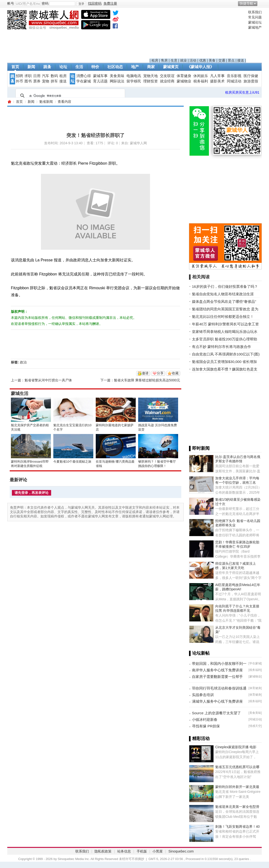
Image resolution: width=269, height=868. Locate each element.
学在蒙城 (84, 81)
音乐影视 (234, 76)
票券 (37, 81)
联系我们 (255, 12)
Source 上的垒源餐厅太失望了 (216, 713)
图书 (28, 81)
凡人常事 (217, 76)
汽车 (46, 76)
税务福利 (201, 81)
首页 (15, 67)
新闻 (31, 67)
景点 (231, 60)
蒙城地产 (255, 27)
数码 (54, 76)
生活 (79, 67)
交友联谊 (167, 76)
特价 (95, 67)
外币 (19, 81)
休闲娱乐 (201, 76)
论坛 (63, 67)
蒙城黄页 (171, 67)
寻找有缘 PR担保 (206, 726)
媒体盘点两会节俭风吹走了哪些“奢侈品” (224, 301)
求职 (28, 76)
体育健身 (184, 76)
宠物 (46, 81)
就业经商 (167, 81)
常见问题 (255, 17)
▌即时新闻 (199, 448)
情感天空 (255, 726)
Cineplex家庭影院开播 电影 (236, 747)
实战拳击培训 (203, 695)
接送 (241, 60)
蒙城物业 (184, 81)
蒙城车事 (100, 76)
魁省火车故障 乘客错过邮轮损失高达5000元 (147, 380)
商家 (151, 67)
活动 (193, 60)
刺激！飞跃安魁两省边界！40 (237, 827)
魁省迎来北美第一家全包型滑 (237, 807)
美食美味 (117, 76)
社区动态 (115, 67)
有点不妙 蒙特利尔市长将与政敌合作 (222, 347)
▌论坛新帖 (199, 653)
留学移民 (134, 81)
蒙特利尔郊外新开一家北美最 (237, 787)
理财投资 (150, 81)
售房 (164, 60)
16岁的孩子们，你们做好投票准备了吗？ (225, 286)
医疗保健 (251, 76)
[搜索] (70, 96)
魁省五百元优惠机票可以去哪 (237, 767)
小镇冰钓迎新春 (205, 719)
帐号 (11, 3)
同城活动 (234, 81)
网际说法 (117, 81)
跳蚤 (47, 67)
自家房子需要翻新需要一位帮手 (217, 677)
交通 (222, 60)
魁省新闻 (46, 102)
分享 (160, 373)
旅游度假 (251, 81)
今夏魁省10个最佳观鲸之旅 (72, 462)
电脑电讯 (134, 76)
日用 (37, 76)
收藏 (175, 373)
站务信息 (124, 851)
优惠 (203, 60)
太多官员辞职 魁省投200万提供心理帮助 (225, 339)
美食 (212, 60)
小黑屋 (158, 851)
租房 (155, 60)
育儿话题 (100, 81)
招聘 (19, 76)
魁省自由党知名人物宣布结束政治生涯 (223, 294)
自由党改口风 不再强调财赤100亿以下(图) (226, 354)
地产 (135, 67)
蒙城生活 (20, 394)
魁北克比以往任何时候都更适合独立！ (223, 317)
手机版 (142, 851)
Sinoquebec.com (181, 851)
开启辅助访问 (261, 3)
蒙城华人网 (9, 102)
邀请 (145, 373)
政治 (23, 362)
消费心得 (84, 76)
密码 (45, 3)
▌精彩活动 (199, 739)
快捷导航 (246, 3)
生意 (174, 60)
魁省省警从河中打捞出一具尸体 (48, 380)
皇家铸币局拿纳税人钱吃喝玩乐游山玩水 (225, 332)
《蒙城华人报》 (200, 67)
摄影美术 (217, 81)
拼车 (54, 81)
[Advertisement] (198, 34)
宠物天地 (150, 76)
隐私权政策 (103, 851)
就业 (183, 60)
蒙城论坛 (255, 22)
